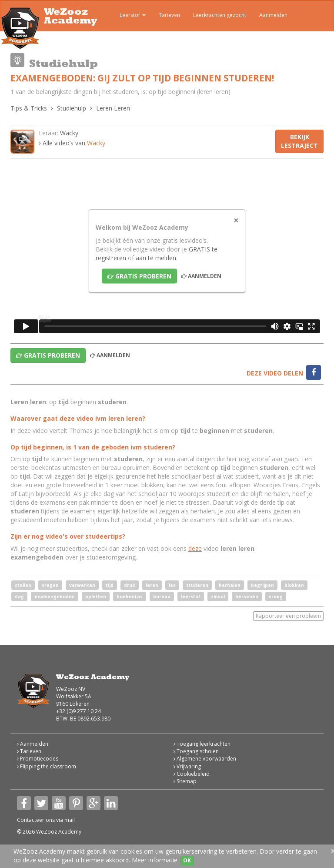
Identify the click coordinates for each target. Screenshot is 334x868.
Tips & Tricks (29, 108)
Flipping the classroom (47, 766)
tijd (110, 585)
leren (152, 585)
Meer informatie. (155, 860)
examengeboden (55, 597)
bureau (162, 597)
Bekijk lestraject (299, 141)
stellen (23, 585)
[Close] (236, 220)
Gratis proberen (139, 276)
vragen (50, 585)
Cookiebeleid (192, 774)
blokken (294, 585)
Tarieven (169, 15)
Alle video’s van (72, 143)
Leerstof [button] (126, 16)
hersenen (247, 597)
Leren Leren (113, 108)
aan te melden (156, 257)
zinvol (218, 597)
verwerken (82, 585)
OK (187, 860)
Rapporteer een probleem (288, 616)
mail (70, 820)
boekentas (130, 597)
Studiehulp (72, 108)
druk (130, 585)
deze (195, 548)
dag (19, 597)
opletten (96, 597)
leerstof (191, 597)
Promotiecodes (38, 759)
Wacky (69, 133)
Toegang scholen (196, 751)
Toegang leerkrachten (202, 744)
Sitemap (185, 781)
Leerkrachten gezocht (220, 15)
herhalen (230, 585)
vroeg (276, 597)
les (172, 585)
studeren (197, 585)
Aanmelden (273, 15)
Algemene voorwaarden (205, 759)
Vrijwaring (187, 766)
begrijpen (262, 585)
